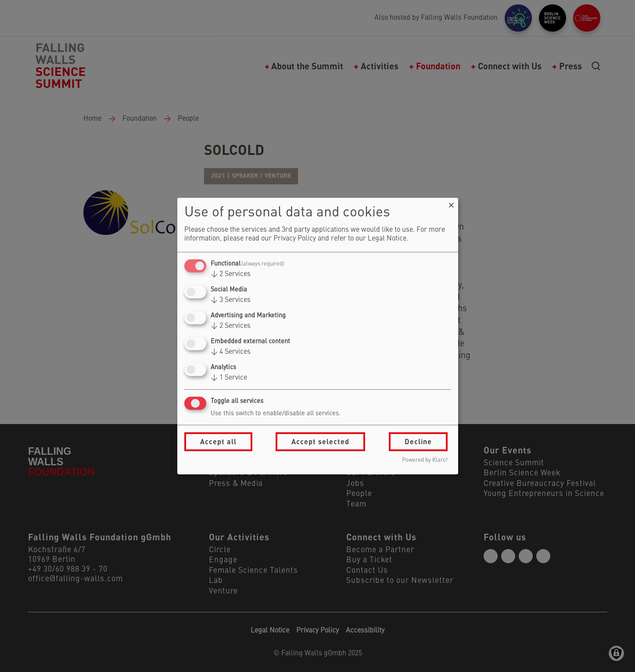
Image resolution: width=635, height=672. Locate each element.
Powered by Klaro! (425, 460)
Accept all (218, 441)
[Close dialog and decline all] (452, 203)
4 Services (231, 352)
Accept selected (320, 441)
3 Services (231, 300)
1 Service (229, 378)
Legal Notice (387, 239)
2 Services (231, 274)
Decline (418, 441)
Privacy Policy (295, 239)
